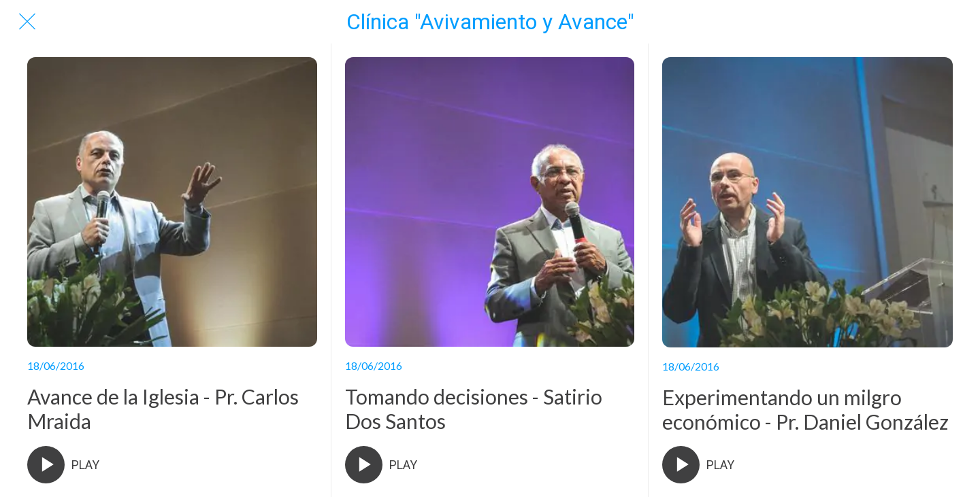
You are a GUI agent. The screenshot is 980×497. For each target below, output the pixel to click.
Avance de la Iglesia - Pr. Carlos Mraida (163, 409)
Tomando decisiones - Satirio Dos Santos (474, 409)
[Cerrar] (27, 22)
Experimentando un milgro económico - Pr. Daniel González (805, 409)
